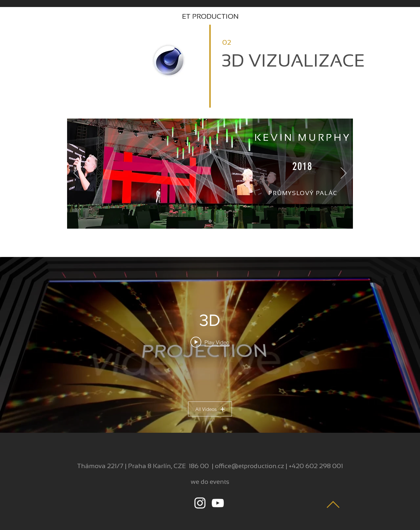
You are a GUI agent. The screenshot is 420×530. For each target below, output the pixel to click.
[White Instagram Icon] (200, 503)
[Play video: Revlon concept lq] (210, 342)
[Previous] (76, 173)
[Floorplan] (210, 221)
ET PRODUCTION (210, 16)
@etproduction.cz (258, 466)
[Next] (344, 173)
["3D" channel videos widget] (210, 345)
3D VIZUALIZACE (293, 61)
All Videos (210, 409)
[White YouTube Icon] (218, 503)
